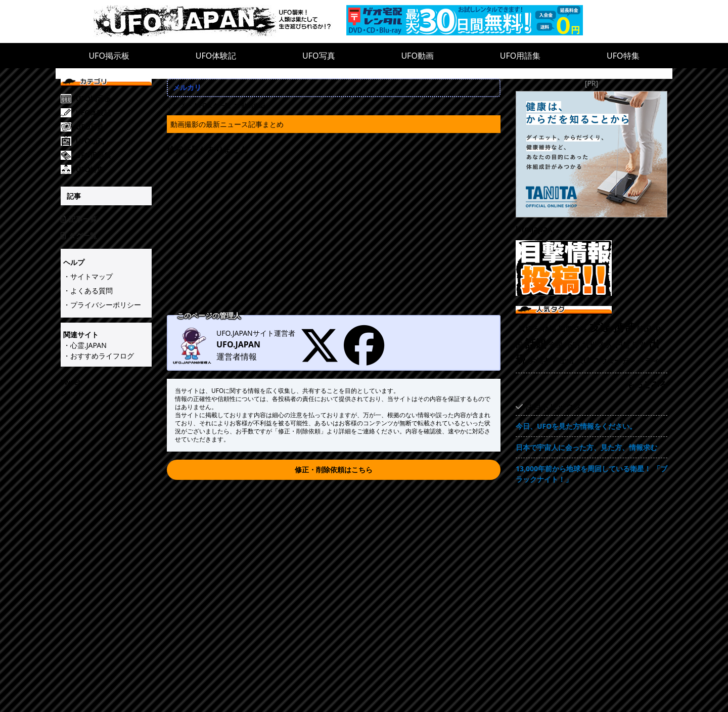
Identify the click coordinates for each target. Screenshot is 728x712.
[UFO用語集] (114, 155)
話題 (536, 343)
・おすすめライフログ (99, 356)
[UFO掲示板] (114, 99)
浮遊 (640, 345)
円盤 (623, 345)
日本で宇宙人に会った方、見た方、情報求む (586, 447)
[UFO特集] (114, 169)
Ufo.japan (534, 229)
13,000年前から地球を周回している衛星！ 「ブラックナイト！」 (591, 474)
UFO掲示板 (109, 56)
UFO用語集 (520, 56)
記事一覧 (79, 219)
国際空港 (573, 328)
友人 (606, 345)
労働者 (539, 360)
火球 (583, 360)
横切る (529, 328)
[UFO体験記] (114, 113)
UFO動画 (417, 56)
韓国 (644, 328)
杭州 (589, 345)
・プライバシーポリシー (102, 305)
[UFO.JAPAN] (220, 21)
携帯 (624, 327)
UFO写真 (319, 56)
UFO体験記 (216, 56)
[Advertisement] (334, 236)
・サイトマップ (88, 276)
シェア (71, 393)
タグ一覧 (79, 235)
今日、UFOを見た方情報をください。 (576, 426)
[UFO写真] (114, 127)
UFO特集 (623, 56)
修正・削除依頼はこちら (334, 470)
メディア (652, 360)
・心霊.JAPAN (85, 345)
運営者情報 (237, 357)
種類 (549, 328)
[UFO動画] (114, 141)
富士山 (563, 360)
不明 (573, 345)
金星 (556, 345)
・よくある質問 (88, 291)
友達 (600, 327)
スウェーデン (614, 360)
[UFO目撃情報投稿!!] (591, 268)
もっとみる (647, 384)
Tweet (71, 382)
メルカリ (187, 87)
